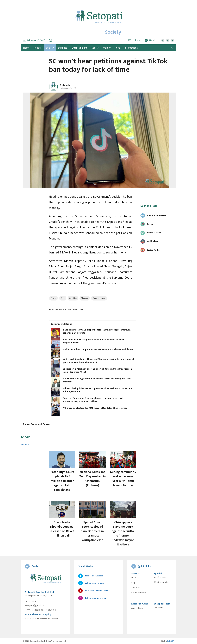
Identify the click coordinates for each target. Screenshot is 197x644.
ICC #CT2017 (160, 578)
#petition (73, 298)
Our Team (158, 608)
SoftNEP (171, 641)
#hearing (85, 298)
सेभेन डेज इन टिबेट (161, 583)
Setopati (65, 85)
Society (50, 48)
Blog (118, 48)
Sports (95, 48)
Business (63, 48)
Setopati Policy (138, 593)
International (131, 48)
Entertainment (79, 48)
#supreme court (99, 298)
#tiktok (53, 298)
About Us (136, 588)
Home (134, 578)
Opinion (107, 48)
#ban (63, 298)
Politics (38, 48)
